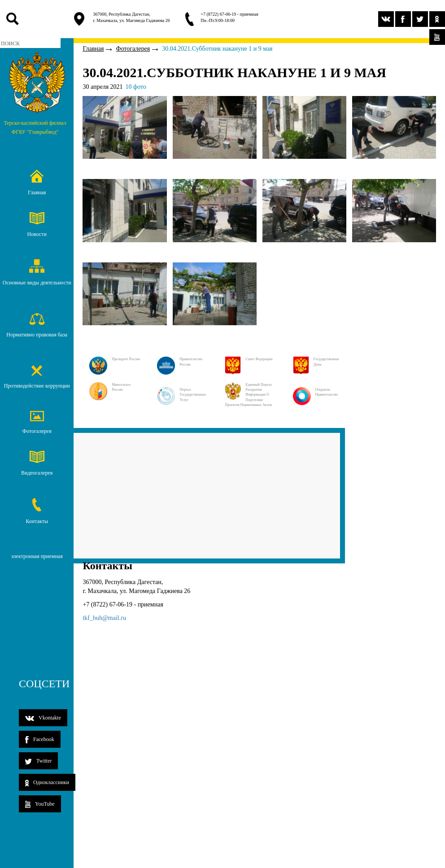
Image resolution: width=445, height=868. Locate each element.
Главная (37, 183)
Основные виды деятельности (37, 273)
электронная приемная (37, 556)
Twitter (38, 761)
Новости (37, 225)
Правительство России (180, 362)
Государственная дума (316, 362)
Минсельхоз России (110, 387)
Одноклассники (47, 783)
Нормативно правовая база (37, 325)
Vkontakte (43, 718)
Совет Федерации (249, 359)
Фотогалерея (37, 423)
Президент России (114, 359)
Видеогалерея (37, 463)
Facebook (40, 740)
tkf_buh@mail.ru (104, 618)
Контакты (37, 511)
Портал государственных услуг (181, 395)
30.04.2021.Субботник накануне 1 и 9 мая (217, 49)
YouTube (40, 804)
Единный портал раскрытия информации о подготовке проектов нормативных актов (248, 395)
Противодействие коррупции (37, 377)
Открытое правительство (316, 392)
